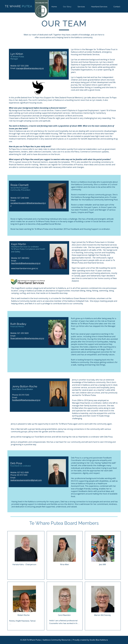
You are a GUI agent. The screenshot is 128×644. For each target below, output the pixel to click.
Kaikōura (104, 640)
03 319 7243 (24, 395)
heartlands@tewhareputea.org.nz (26, 263)
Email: (14, 261)
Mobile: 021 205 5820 (19, 333)
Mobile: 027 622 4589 (19, 472)
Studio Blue (95, 640)
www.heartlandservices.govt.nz (25, 268)
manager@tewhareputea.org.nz (30, 68)
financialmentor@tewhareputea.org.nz (27, 338)
